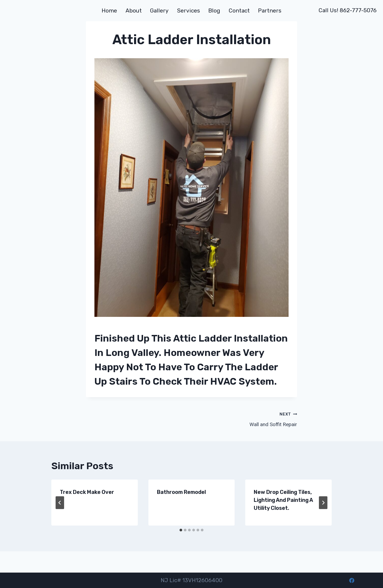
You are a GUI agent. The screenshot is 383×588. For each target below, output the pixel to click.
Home (109, 10)
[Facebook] (352, 580)
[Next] (323, 503)
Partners (270, 10)
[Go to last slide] (60, 503)
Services (189, 10)
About (134, 10)
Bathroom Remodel (181, 492)
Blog (214, 10)
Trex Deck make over (87, 492)
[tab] (181, 530)
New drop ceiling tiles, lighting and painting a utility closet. (283, 500)
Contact (239, 10)
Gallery (159, 10)
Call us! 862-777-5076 (348, 10)
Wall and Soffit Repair (247, 419)
